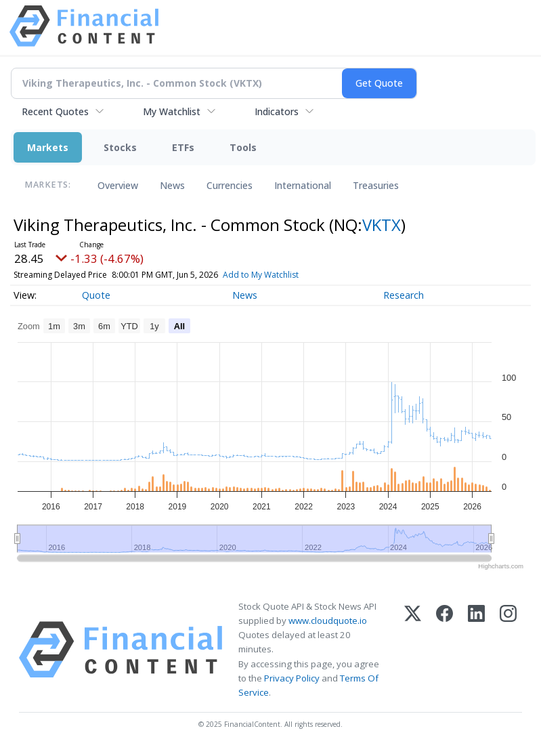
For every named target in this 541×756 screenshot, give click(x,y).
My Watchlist (172, 111)
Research (404, 295)
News (172, 185)
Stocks (120, 147)
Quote (96, 295)
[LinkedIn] (476, 650)
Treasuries (376, 185)
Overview (118, 185)
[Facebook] (445, 650)
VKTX (382, 225)
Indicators (277, 111)
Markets (48, 147)
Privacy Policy (292, 678)
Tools (243, 147)
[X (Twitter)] (413, 650)
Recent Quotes (55, 111)
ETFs (183, 147)
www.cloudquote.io (328, 621)
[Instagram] (508, 650)
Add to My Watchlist (285, 275)
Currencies (230, 185)
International (303, 185)
